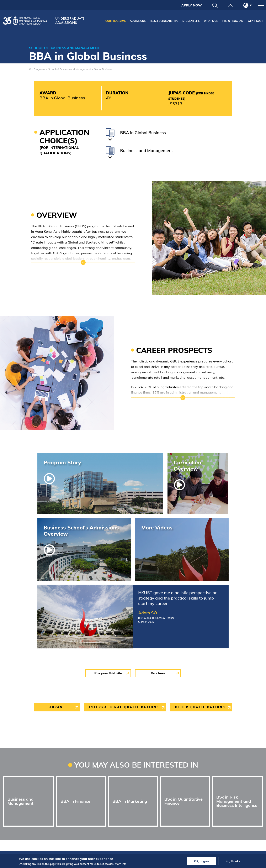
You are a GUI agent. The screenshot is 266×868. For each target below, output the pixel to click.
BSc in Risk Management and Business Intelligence (237, 801)
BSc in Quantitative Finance (183, 801)
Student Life (191, 21)
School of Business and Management (70, 69)
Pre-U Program (233, 21)
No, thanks (233, 861)
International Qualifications (124, 707)
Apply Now (191, 5)
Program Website (108, 673)
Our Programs (116, 21)
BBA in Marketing (130, 801)
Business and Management (20, 801)
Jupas (56, 707)
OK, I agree (201, 861)
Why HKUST (255, 21)
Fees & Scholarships (164, 21)
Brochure (158, 673)
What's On (211, 21)
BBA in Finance (75, 801)
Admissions (138, 21)
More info (121, 864)
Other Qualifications (200, 707)
